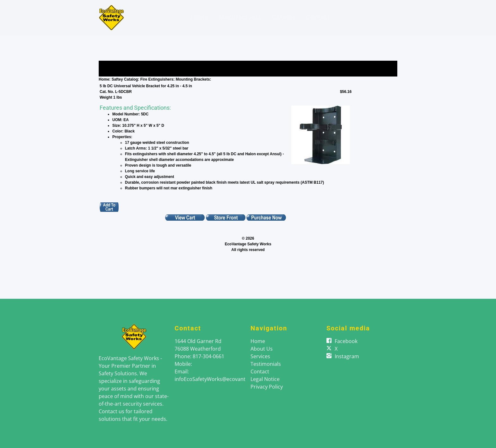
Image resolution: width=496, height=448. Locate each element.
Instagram (347, 356)
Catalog (284, 17)
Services (260, 356)
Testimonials (266, 364)
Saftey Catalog (125, 79)
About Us (262, 349)
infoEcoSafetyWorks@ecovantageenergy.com (228, 379)
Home (200, 17)
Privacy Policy (267, 387)
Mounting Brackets (193, 79)
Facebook (346, 341)
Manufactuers (240, 17)
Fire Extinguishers (157, 79)
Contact (318, 17)
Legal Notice (265, 379)
